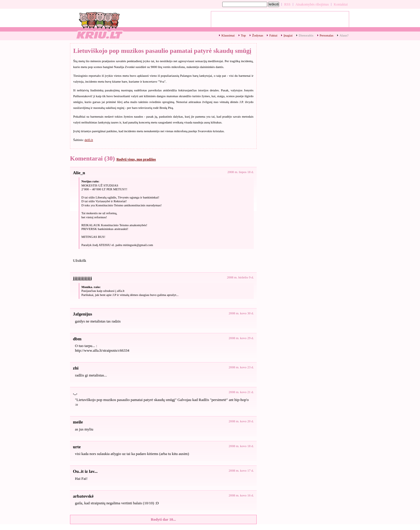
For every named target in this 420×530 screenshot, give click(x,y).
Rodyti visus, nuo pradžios (136, 159)
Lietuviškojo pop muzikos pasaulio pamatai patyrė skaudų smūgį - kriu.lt (99, 25)
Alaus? (344, 35)
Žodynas (258, 35)
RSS (287, 4)
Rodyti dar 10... (163, 519)
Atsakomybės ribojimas (312, 4)
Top (243, 35)
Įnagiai (288, 35)
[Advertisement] (280, 21)
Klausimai (228, 35)
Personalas (327, 35)
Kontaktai (341, 4)
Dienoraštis (306, 35)
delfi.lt (89, 140)
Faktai (273, 35)
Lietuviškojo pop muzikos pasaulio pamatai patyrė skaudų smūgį (162, 51)
